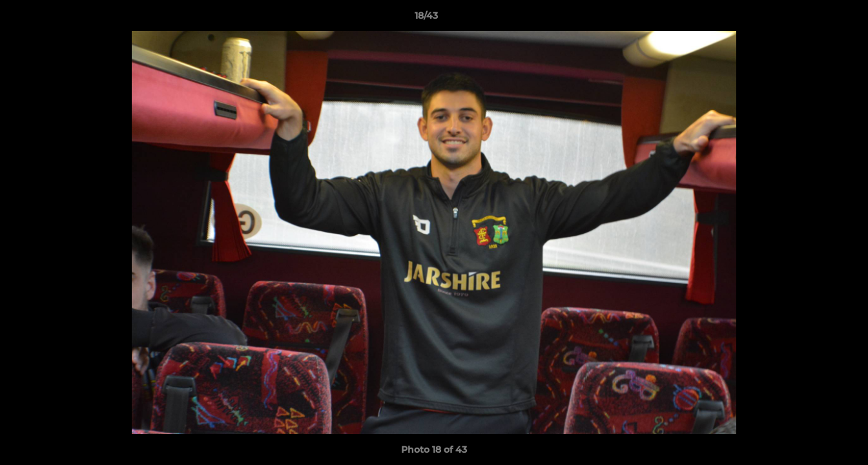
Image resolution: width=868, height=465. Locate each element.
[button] (814, 19)
